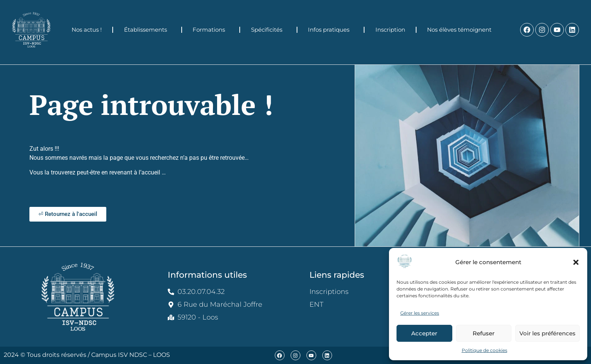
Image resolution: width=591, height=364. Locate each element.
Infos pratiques (331, 30)
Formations (211, 30)
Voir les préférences (547, 333)
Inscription (390, 30)
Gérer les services (420, 313)
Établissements (147, 30)
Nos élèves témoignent (461, 30)
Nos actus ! (87, 30)
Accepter (424, 333)
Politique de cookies (485, 350)
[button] (576, 262)
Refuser (484, 333)
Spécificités (269, 30)
